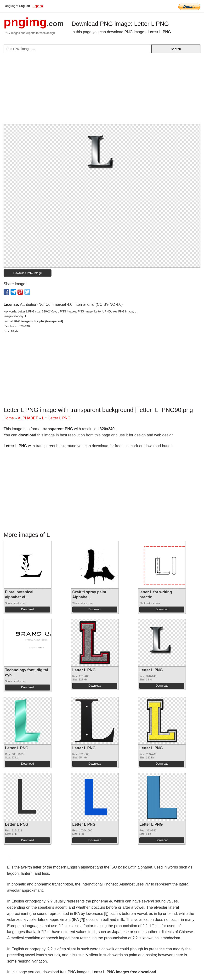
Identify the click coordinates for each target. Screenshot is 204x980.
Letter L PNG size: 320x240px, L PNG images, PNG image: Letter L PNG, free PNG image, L (77, 312)
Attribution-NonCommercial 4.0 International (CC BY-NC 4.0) (71, 304)
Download (27, 609)
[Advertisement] (102, 91)
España (38, 6)
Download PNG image (28, 273)
